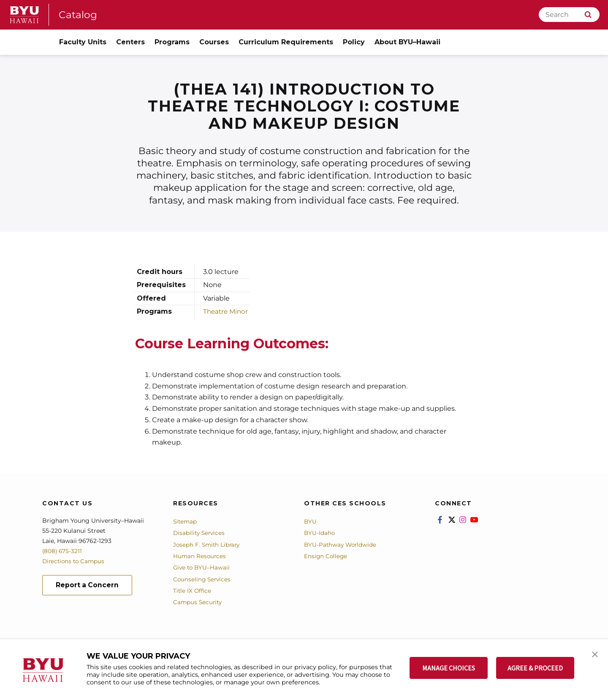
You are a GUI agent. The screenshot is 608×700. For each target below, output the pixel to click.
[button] (594, 654)
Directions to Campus (75, 561)
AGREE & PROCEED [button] (535, 668)
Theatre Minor (227, 311)
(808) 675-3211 (63, 551)
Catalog (78, 15)
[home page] (24, 15)
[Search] (569, 15)
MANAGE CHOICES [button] (449, 668)
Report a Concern (88, 585)
